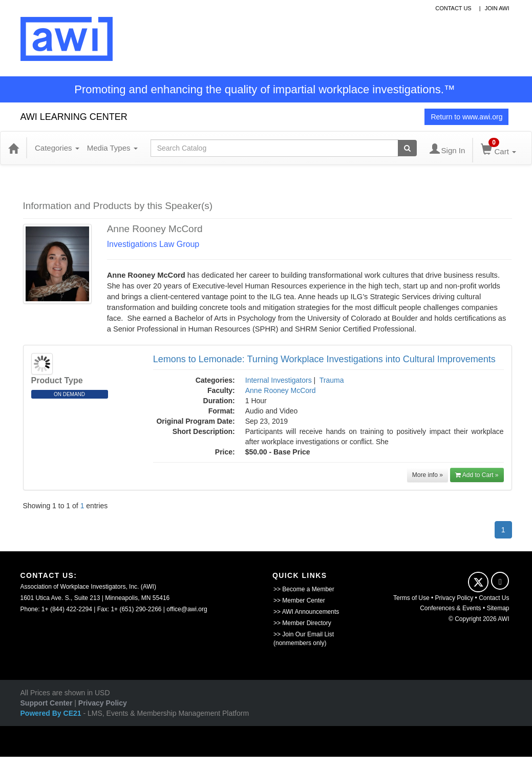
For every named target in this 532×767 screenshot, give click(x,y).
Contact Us (494, 598)
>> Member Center (299, 600)
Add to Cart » (477, 475)
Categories (57, 148)
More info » (428, 475)
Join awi (497, 8)
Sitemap (498, 608)
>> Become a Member (304, 589)
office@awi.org (187, 609)
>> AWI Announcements (306, 612)
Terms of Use (411, 598)
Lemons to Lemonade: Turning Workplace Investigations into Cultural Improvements (324, 359)
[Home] (13, 148)
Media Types (112, 148)
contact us (453, 8)
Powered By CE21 (52, 713)
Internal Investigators (279, 380)
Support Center (47, 703)
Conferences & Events (450, 608)
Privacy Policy (454, 598)
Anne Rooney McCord (281, 390)
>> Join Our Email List (304, 634)
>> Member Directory (302, 623)
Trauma (332, 380)
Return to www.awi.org (466, 117)
